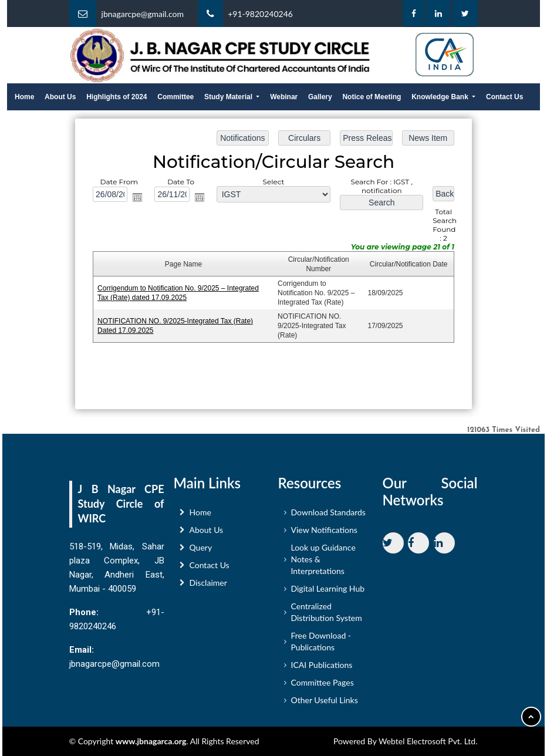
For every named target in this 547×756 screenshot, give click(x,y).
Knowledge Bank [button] (441, 97)
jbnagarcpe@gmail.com (143, 14)
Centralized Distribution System (327, 616)
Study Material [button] (229, 97)
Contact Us (504, 97)
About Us (60, 97)
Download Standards (328, 516)
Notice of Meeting (372, 97)
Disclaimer (208, 587)
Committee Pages (323, 686)
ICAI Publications (322, 669)
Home (24, 97)
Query (201, 551)
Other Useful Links (325, 704)
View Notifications (324, 534)
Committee (175, 97)
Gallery (320, 97)
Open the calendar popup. (139, 198)
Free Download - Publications (321, 645)
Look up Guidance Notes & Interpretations (323, 563)
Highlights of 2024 (117, 97)
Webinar (284, 97)
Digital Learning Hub (328, 593)
